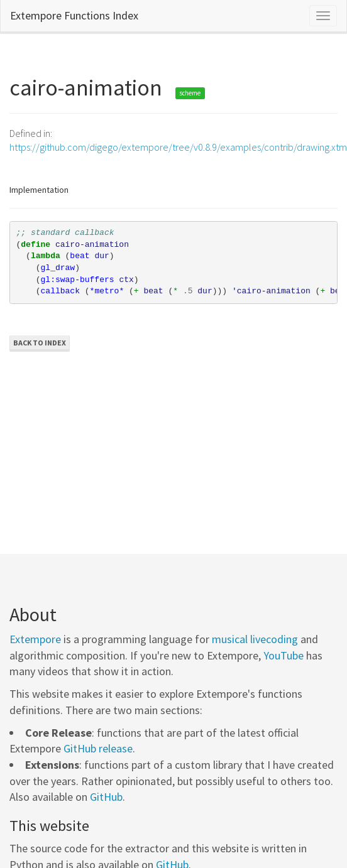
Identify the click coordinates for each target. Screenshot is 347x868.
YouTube (284, 655)
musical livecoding (255, 639)
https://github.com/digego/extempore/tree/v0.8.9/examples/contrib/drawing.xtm (178, 147)
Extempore (35, 639)
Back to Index (40, 343)
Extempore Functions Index (74, 15)
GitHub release (98, 748)
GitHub (106, 797)
